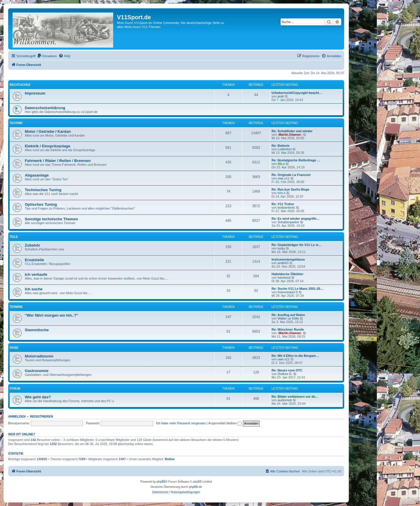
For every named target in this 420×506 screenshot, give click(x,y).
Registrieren (42, 416)
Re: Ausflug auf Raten (288, 315)
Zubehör (33, 245)
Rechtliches (20, 85)
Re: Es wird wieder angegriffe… (296, 219)
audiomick (285, 400)
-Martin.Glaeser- (290, 135)
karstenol (284, 278)
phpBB (161, 482)
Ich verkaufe (36, 274)
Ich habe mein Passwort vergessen (181, 423)
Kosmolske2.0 (288, 292)
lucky (281, 248)
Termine (16, 307)
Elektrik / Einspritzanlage (48, 146)
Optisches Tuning (41, 204)
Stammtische (37, 330)
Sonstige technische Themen (51, 219)
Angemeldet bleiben (225, 423)
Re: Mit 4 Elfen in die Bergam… (295, 356)
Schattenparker (289, 222)
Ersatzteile (34, 260)
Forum (15, 389)
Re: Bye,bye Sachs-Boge (290, 189)
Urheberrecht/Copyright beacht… (297, 93)
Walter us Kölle (288, 318)
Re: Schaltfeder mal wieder (292, 131)
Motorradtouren (39, 356)
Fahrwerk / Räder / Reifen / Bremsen (58, 161)
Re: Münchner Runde (288, 329)
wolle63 (283, 263)
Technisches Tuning (43, 190)
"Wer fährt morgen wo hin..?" (51, 315)
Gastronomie (37, 371)
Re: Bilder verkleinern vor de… (295, 397)
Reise (14, 348)
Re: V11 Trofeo (283, 204)
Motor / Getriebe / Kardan (48, 131)
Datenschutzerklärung (45, 108)
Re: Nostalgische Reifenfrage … (296, 160)
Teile (14, 237)
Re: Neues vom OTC (287, 370)
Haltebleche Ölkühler (287, 274)
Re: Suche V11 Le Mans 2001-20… (297, 289)
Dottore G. (285, 374)
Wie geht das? (38, 397)
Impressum (35, 93)
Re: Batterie (281, 146)
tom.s (282, 193)
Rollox (170, 459)
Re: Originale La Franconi (291, 175)
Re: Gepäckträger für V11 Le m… (297, 245)
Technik (16, 123)
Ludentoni (285, 149)
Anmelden (17, 416)
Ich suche (34, 289)
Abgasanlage (37, 175)
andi (281, 96)
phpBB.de (195, 487)
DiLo (281, 164)
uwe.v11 (284, 178)
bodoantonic (286, 207)
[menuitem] (47, 56)
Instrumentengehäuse (288, 259)
